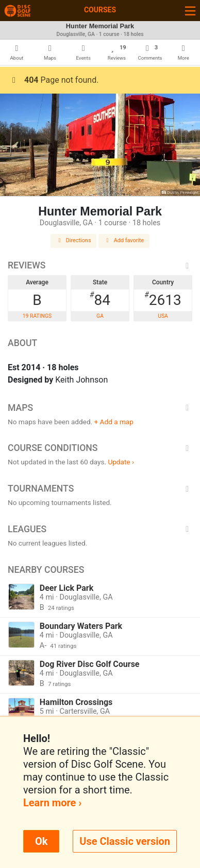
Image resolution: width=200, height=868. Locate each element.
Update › (121, 462)
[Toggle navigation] (190, 11)
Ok (41, 841)
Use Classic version (125, 841)
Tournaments (100, 489)
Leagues (100, 529)
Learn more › (52, 803)
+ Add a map (114, 422)
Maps (100, 408)
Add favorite (124, 240)
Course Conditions (100, 448)
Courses (100, 10)
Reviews (100, 265)
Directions (74, 240)
